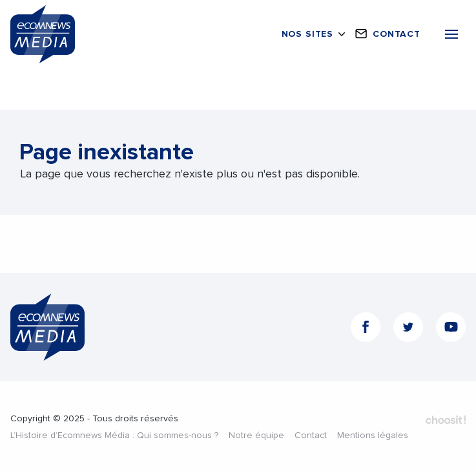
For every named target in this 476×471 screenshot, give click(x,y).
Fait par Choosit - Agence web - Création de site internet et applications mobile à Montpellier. (446, 420)
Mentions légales (373, 436)
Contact (311, 436)
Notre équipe (256, 436)
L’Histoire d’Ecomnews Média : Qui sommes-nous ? (114, 436)
